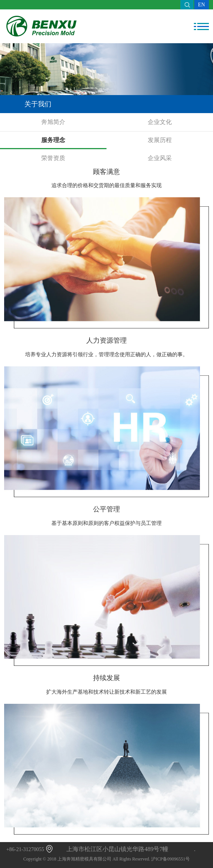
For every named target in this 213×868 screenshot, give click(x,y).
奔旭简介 (53, 122)
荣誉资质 (53, 158)
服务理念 (53, 140)
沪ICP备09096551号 (170, 859)
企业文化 (160, 122)
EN (202, 5)
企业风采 (160, 158)
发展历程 (160, 140)
